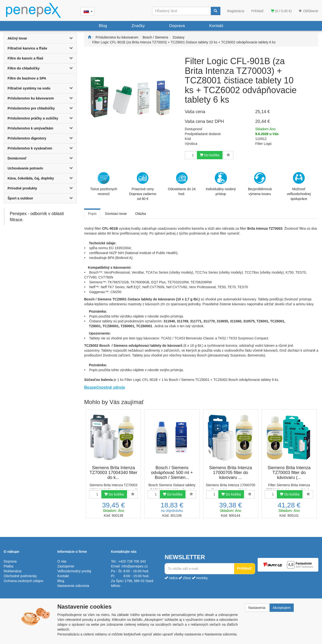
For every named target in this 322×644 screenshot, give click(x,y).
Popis (92, 214)
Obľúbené (308, 11)
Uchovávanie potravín (25, 168)
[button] (71, 38)
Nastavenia (257, 608)
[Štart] (89, 37)
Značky (138, 26)
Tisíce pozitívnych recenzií (104, 184)
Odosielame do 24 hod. (182, 184)
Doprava (177, 26)
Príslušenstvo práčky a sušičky (33, 118)
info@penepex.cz (135, 566)
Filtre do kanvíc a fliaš (25, 58)
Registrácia (236, 11)
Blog (103, 26)
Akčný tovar (17, 38)
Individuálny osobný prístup (221, 184)
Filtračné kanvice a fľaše (27, 48)
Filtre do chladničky (24, 68)
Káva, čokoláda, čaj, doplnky (31, 178)
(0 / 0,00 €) (281, 11)
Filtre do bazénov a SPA (27, 78)
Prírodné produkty (22, 188)
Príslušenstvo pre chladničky (31, 108)
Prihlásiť (258, 11)
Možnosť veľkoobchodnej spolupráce (299, 186)
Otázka (141, 214)
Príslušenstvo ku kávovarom (31, 98)
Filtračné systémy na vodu (29, 88)
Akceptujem (282, 608)
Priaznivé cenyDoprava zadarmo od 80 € (143, 186)
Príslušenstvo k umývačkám (30, 128)
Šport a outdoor (20, 198)
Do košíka (210, 155)
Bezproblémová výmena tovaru (260, 184)
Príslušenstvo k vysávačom (30, 148)
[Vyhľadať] (215, 11)
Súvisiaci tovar (116, 214)
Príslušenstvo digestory (27, 138)
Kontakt (216, 26)
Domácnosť (17, 158)
